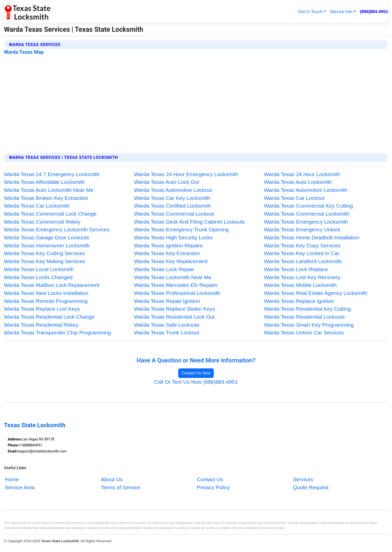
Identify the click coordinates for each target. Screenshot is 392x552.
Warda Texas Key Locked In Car (302, 253)
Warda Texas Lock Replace (296, 269)
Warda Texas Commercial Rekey (42, 222)
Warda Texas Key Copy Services (302, 245)
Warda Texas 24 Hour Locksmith (302, 174)
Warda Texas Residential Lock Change (49, 317)
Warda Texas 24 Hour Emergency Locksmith (186, 174)
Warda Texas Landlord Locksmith (303, 261)
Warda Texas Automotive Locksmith (306, 190)
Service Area (20, 487)
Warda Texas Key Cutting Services (44, 253)
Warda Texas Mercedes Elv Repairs (176, 285)
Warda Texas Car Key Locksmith (172, 198)
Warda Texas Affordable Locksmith (44, 182)
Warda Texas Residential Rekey (41, 325)
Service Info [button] (341, 12)
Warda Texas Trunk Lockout (166, 333)
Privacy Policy (213, 487)
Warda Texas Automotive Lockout (173, 190)
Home (12, 479)
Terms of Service (120, 487)
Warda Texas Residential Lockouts (304, 317)
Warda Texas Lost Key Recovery (302, 277)
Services (303, 479)
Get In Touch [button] (310, 12)
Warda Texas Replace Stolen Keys (174, 309)
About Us (112, 479)
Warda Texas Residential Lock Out (174, 317)
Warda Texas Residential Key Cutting (307, 309)
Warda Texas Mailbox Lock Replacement (52, 285)
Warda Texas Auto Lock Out (166, 182)
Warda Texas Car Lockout (294, 198)
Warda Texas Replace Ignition (299, 301)
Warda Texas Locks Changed (38, 277)
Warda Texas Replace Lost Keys (42, 309)
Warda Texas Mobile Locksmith (300, 285)
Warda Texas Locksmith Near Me (173, 277)
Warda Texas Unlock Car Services (304, 333)
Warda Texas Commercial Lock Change (50, 214)
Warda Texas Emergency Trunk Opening (181, 229)
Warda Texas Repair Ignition (167, 301)
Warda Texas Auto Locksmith (298, 182)
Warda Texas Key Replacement (171, 261)
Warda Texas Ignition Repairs (168, 245)
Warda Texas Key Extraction (167, 253)
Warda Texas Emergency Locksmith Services (57, 229)
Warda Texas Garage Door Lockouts (46, 237)
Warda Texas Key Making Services (45, 261)
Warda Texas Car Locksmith (37, 206)
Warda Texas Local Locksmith (39, 269)
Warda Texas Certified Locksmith (172, 206)
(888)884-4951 (374, 12)
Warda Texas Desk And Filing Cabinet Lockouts (189, 222)
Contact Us (210, 479)
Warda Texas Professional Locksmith (177, 293)
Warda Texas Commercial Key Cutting (308, 206)
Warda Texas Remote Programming (46, 301)
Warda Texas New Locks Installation (46, 293)
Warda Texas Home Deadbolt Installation (312, 237)
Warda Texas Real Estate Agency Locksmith (316, 293)
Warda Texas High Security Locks (173, 237)
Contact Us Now (196, 373)
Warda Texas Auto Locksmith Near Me (49, 190)
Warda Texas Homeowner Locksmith (47, 245)
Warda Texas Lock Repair (164, 269)
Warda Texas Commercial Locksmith (307, 214)
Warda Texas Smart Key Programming (309, 325)
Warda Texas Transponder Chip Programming (57, 333)
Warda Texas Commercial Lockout (174, 214)
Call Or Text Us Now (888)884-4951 (196, 382)
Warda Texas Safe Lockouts (167, 325)
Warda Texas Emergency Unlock (302, 229)
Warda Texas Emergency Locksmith (306, 222)
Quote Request (311, 487)
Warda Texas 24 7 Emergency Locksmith (52, 174)
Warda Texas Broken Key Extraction (46, 198)
